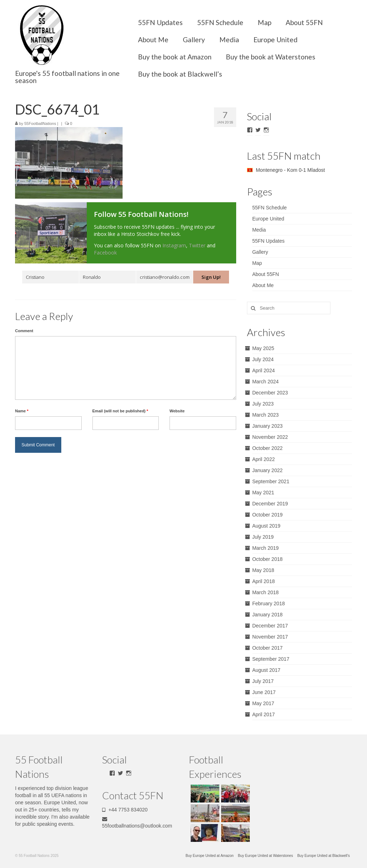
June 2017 (264, 692)
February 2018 (269, 603)
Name (22, 411)
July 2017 (263, 681)
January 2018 (268, 615)
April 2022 (264, 459)
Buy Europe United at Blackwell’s (323, 856)
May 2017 (263, 703)
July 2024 (263, 359)
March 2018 (266, 592)
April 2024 (264, 370)
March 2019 (266, 548)
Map (264, 22)
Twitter (197, 245)
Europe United (275, 40)
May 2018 (263, 570)
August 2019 (266, 526)
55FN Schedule (220, 22)
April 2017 (264, 714)
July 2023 (263, 404)
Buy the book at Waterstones (271, 57)
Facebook (105, 253)
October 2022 (268, 448)
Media (229, 40)
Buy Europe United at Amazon (210, 856)
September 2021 (271, 481)
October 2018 (268, 559)
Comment (24, 331)
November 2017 (270, 637)
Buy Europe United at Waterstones (266, 856)
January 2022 (268, 470)
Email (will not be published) (120, 411)
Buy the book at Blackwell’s (180, 74)
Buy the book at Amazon (175, 57)
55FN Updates (160, 22)
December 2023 (270, 393)
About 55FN (304, 22)
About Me (153, 40)
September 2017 (271, 659)
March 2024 (266, 382)
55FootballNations (40, 123)
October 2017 (268, 648)
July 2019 (263, 537)
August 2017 (266, 670)
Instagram (174, 245)
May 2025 (263, 348)
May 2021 (263, 493)
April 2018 (264, 581)
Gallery (194, 40)
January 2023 (268, 426)
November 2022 (270, 437)
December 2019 (270, 504)
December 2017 (270, 626)
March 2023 (266, 415)
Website (177, 411)
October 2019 (268, 515)
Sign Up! (211, 277)
